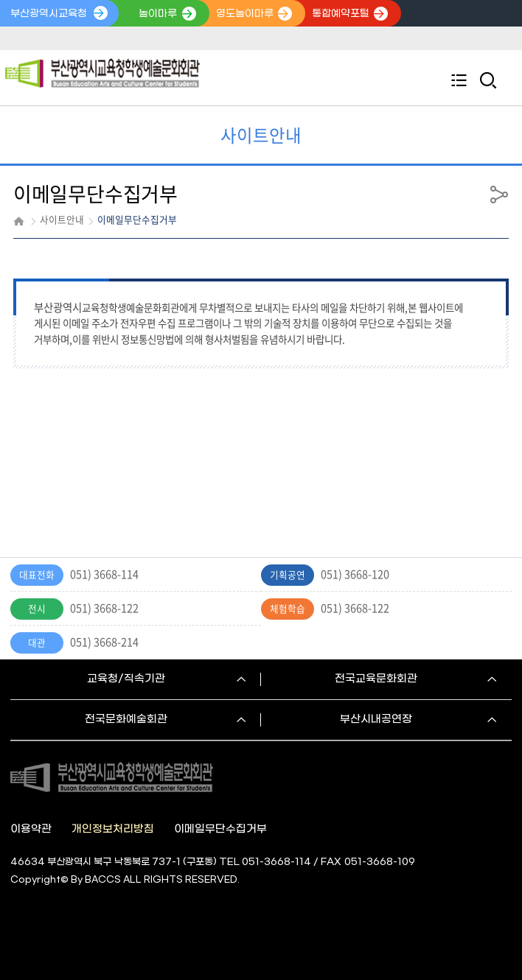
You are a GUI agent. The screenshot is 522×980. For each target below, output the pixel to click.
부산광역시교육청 (49, 14)
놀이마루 (158, 14)
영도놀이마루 (245, 14)
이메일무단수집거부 (220, 829)
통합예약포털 (341, 14)
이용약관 (31, 829)
